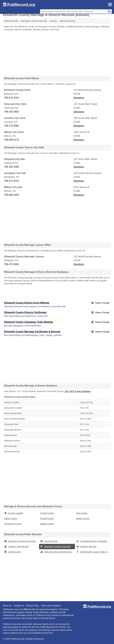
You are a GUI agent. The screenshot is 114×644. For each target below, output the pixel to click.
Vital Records (12, 552)
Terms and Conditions (51, 606)
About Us (7, 606)
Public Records (11, 21)
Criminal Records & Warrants (92, 541)
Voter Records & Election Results (58, 552)
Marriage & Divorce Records (55, 547)
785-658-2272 (12, 140)
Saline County (11, 518)
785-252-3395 (12, 167)
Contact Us (19, 606)
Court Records (49, 541)
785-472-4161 (12, 98)
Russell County (47, 518)
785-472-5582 (12, 126)
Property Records (86, 547)
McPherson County (13, 524)
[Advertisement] (57, 53)
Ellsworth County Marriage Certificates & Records (32, 332)
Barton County (83, 518)
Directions (79, 98)
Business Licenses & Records (20, 541)
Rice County (82, 513)
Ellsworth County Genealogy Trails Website (29, 322)
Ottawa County (47, 524)
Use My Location (14, 513)
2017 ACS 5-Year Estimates (78, 391)
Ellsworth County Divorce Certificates (25, 312)
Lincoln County (47, 513)
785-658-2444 (12, 195)
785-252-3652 (12, 112)
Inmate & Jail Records (16, 547)
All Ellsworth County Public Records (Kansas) (94, 552)
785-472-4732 (12, 181)
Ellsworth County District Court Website (27, 303)
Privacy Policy (32, 606)
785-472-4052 (12, 264)
